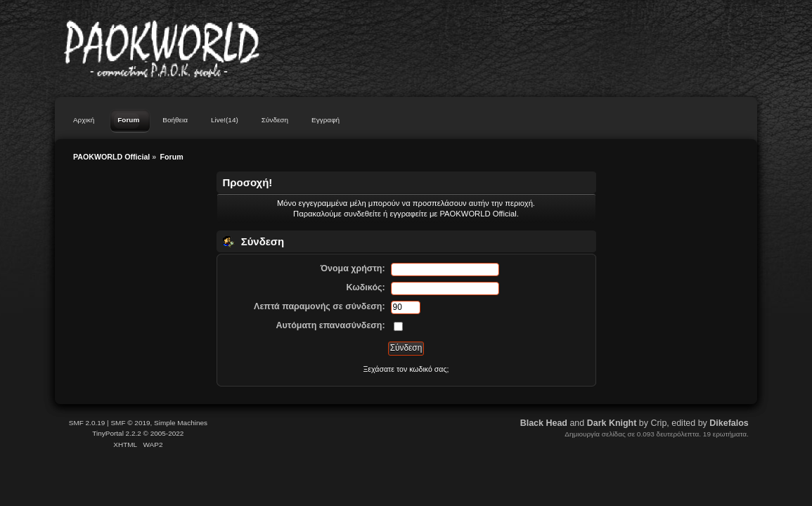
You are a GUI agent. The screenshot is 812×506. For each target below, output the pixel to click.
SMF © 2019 (130, 423)
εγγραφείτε (408, 214)
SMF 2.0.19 (87, 423)
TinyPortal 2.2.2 (116, 433)
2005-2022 (167, 433)
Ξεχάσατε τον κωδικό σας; (406, 369)
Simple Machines (181, 423)
